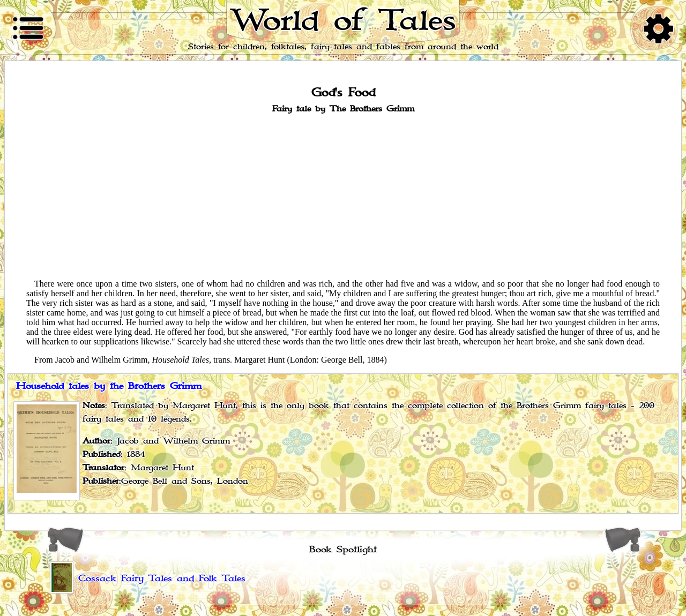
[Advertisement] (343, 196)
